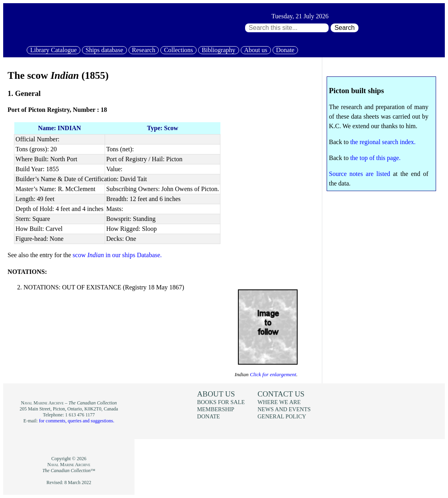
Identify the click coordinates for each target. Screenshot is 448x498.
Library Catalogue (54, 50)
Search (345, 28)
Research (144, 50)
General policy (282, 416)
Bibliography (218, 50)
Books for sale (221, 402)
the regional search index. (383, 142)
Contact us (281, 394)
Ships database (104, 50)
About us (256, 50)
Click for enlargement (273, 374)
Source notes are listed (360, 174)
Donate (285, 50)
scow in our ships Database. (117, 255)
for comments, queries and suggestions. (77, 421)
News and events (284, 409)
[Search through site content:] (287, 28)
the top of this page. (375, 158)
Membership (216, 409)
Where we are (279, 402)
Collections (178, 50)
